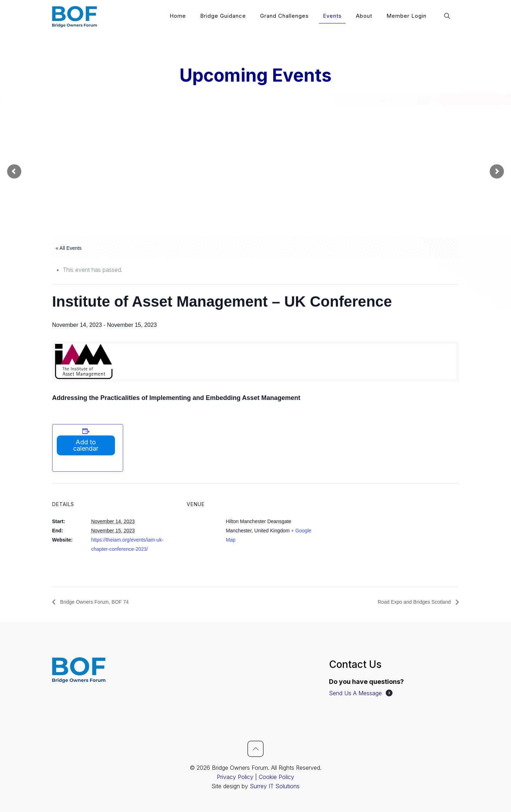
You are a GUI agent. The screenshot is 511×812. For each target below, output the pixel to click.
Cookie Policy (276, 777)
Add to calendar (86, 445)
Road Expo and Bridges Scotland (415, 602)
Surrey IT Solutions (275, 786)
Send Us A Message (355, 693)
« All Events (69, 248)
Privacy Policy (235, 777)
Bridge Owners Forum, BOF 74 (94, 602)
